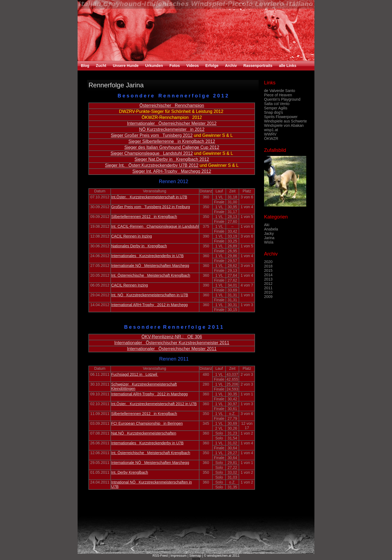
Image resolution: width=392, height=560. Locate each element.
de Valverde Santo (280, 91)
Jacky (269, 233)
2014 (268, 275)
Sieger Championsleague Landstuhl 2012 (152, 153)
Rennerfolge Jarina (116, 85)
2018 (268, 266)
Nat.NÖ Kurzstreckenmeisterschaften (144, 433)
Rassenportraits (258, 66)
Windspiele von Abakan (284, 125)
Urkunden (154, 66)
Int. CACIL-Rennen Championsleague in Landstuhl (155, 226)
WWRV (270, 134)
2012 (268, 284)
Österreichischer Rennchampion (172, 105)
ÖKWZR (271, 139)
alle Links (288, 66)
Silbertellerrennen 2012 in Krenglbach (144, 217)
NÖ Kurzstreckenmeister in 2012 (172, 129)
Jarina (269, 238)
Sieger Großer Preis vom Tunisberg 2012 (152, 135)
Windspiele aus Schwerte (285, 121)
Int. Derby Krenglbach (129, 472)
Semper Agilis (276, 108)
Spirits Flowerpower (281, 117)
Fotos (174, 66)
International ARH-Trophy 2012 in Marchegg (149, 305)
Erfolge (212, 66)
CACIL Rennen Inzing (129, 285)
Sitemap (195, 556)
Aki (267, 225)
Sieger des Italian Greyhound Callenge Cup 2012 (172, 147)
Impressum (178, 556)
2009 (268, 297)
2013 (268, 279)
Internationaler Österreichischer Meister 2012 (172, 123)
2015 (268, 270)
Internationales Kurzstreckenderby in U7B (147, 256)
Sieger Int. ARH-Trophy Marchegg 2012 (172, 171)
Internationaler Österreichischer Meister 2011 (172, 349)
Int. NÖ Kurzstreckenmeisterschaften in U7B (149, 295)
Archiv (231, 66)
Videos (193, 66)
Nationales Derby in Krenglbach (139, 246)
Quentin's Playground (282, 99)
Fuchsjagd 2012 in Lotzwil (135, 374)
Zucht (101, 66)
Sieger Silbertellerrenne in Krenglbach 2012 (172, 141)
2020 (268, 262)
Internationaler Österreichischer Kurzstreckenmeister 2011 (172, 343)
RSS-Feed (160, 556)
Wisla (269, 242)
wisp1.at (271, 130)
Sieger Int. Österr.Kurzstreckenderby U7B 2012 (152, 165)
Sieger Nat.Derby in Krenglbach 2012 (172, 159)
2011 (268, 288)
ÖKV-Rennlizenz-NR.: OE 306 (172, 337)
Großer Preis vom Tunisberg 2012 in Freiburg (150, 207)
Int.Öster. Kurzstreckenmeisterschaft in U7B (149, 197)
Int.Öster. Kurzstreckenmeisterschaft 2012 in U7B (154, 404)
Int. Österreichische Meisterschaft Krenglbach (151, 275)
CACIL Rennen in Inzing (131, 236)
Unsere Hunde (126, 66)
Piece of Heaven (278, 95)
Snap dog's (274, 112)
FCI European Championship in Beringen (147, 423)
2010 (268, 292)
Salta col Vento (277, 104)
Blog (85, 66)
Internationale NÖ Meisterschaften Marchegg (150, 266)
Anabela (271, 229)
